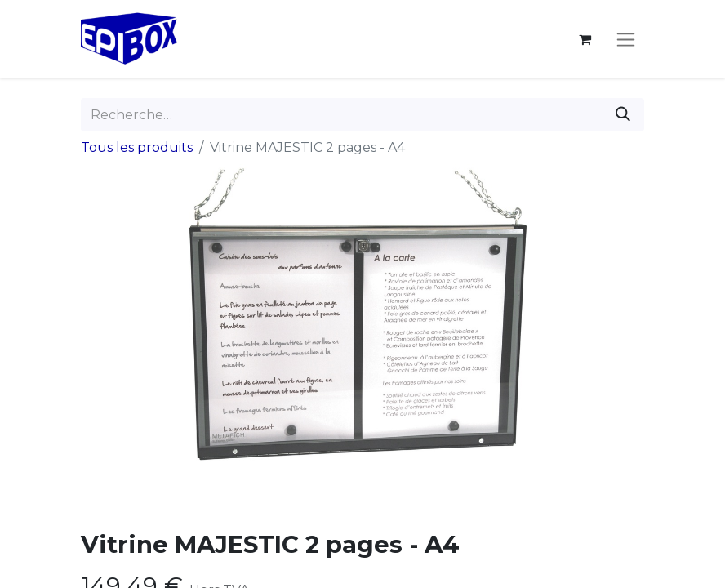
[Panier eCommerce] (585, 39)
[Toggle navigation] (626, 39)
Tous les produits (137, 147)
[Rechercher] (623, 115)
